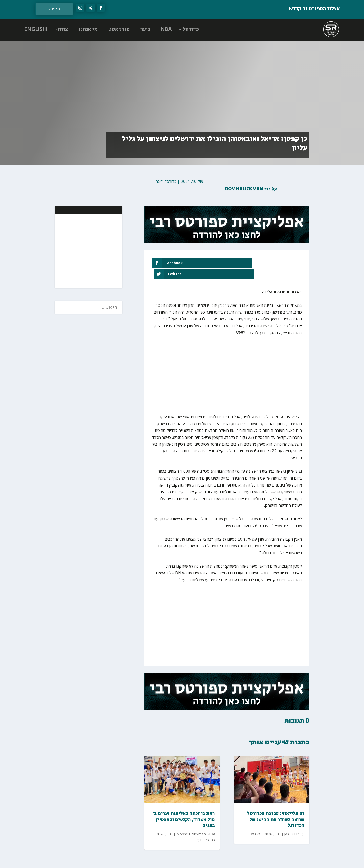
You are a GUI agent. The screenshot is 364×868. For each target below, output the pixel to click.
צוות (63, 29)
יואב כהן (290, 823)
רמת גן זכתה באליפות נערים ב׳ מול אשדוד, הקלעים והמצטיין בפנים (184, 809)
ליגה (159, 181)
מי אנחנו (88, 29)
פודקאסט (119, 29)
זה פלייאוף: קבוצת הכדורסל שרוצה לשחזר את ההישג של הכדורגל (276, 809)
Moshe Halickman (191, 823)
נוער (145, 29)
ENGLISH (36, 29)
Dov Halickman (244, 189)
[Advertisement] (86, 250)
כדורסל (191, 29)
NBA (166, 29)
